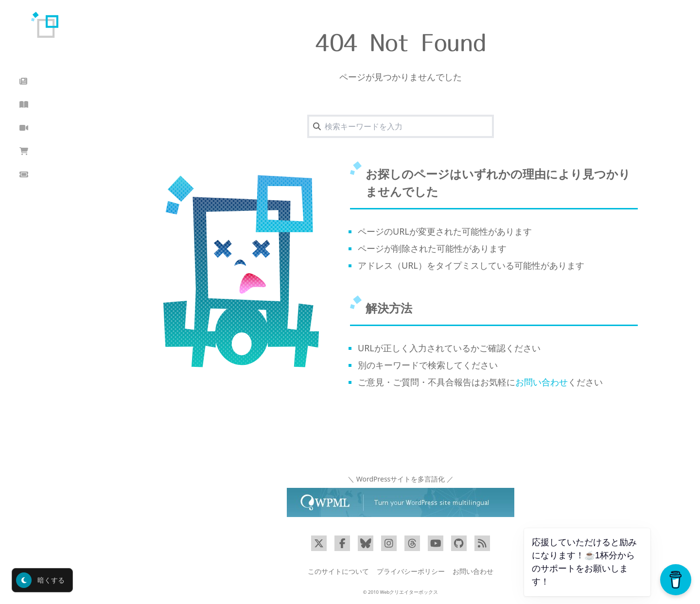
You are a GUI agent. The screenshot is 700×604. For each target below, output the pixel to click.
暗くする (40, 580)
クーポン (41, 175)
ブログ (37, 81)
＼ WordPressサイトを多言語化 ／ (401, 479)
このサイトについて (338, 571)
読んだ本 (41, 105)
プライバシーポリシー (411, 571)
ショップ (41, 151)
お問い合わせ (542, 382)
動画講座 (41, 128)
